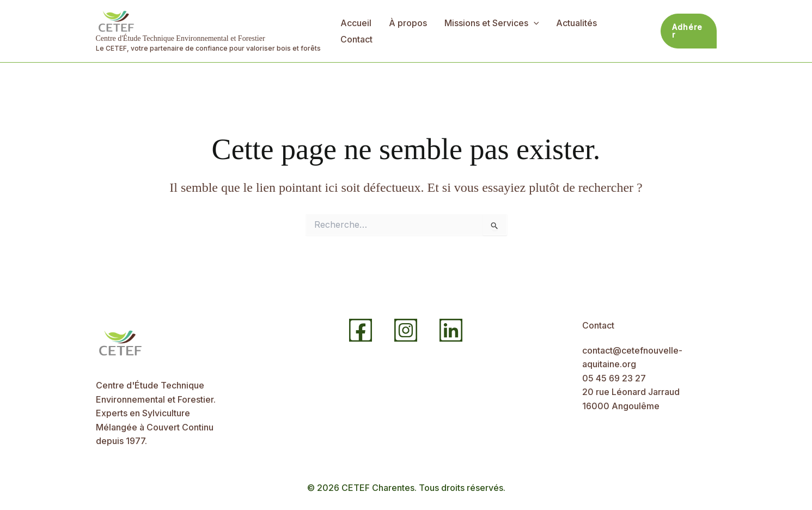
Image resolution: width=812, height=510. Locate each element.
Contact (356, 39)
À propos (408, 23)
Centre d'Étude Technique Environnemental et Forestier (181, 38)
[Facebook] (361, 330)
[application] (534, 23)
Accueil (356, 23)
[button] (688, 31)
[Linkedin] (451, 330)
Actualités (576, 23)
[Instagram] (406, 330)
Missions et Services (492, 23)
